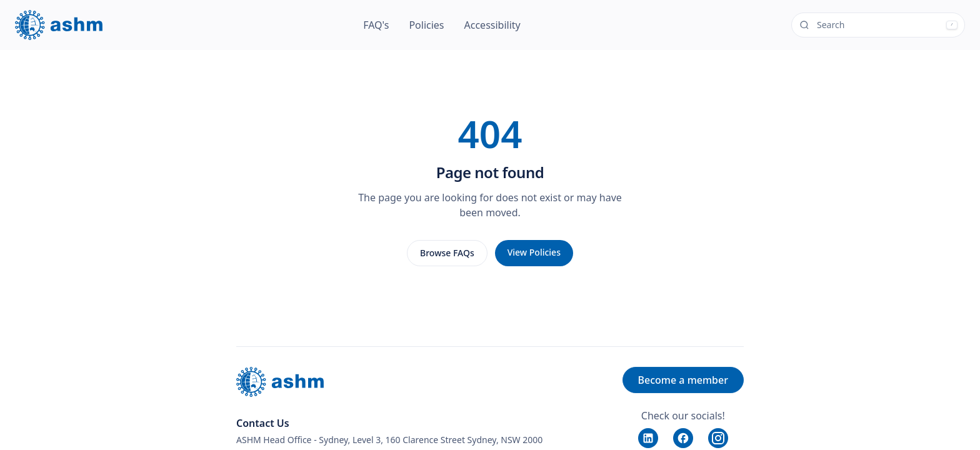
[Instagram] (718, 438)
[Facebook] (683, 438)
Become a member (683, 380)
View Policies (534, 252)
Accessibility (492, 25)
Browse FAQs (447, 253)
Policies (426, 25)
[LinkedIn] (648, 438)
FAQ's (376, 25)
